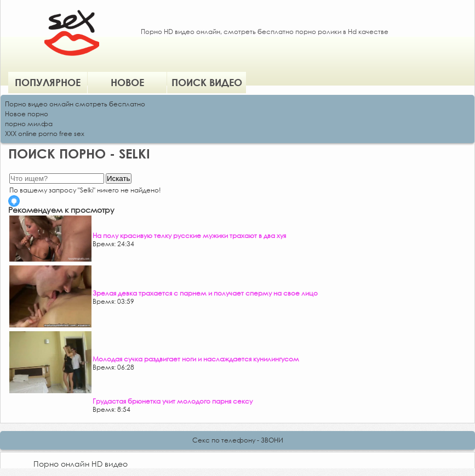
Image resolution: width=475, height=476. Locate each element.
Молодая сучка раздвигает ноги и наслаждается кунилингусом (196, 359)
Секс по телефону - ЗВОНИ (238, 440)
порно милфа (29, 124)
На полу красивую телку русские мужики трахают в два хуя (189, 236)
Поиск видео (207, 82)
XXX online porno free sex (45, 134)
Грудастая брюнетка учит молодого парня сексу (173, 401)
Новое (127, 82)
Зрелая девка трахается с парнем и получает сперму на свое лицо (205, 293)
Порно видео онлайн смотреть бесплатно (75, 104)
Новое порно (27, 114)
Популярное (48, 82)
